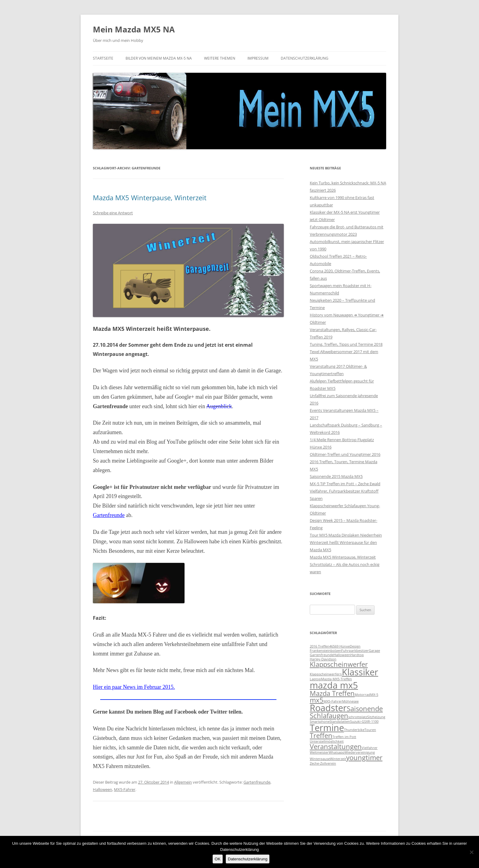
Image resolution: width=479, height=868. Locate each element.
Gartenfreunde (109, 515)
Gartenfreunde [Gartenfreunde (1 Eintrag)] (322, 655)
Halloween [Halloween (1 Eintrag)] (342, 655)
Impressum (258, 58)
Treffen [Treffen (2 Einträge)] (321, 735)
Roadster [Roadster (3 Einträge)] (328, 708)
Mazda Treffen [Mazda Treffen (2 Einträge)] (332, 693)
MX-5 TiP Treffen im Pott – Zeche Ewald (345, 484)
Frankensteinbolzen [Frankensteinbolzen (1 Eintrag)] (325, 651)
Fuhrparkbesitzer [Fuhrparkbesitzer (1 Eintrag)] (355, 651)
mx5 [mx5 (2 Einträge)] (317, 700)
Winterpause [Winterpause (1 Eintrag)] (320, 759)
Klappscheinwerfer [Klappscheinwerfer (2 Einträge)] (339, 664)
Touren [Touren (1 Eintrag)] (370, 730)
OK (218, 859)
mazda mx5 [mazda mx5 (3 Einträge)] (334, 685)
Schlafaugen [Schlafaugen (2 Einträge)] (329, 716)
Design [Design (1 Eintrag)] (355, 646)
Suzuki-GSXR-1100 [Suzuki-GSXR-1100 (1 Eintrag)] (364, 722)
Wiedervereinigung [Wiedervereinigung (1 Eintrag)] (360, 752)
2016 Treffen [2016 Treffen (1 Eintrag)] (320, 646)
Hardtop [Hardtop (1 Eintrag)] (357, 655)
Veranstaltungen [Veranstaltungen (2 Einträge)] (336, 746)
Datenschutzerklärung (305, 58)
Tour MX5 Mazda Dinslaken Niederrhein (346, 535)
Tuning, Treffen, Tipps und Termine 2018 (346, 344)
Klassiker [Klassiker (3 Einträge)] (360, 672)
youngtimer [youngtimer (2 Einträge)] (364, 757)
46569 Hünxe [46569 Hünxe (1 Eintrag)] (340, 646)
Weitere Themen (220, 58)
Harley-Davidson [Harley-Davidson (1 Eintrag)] (323, 659)
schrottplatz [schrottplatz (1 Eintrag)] (358, 717)
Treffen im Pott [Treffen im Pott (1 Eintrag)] (344, 737)
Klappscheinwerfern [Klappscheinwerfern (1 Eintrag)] (326, 674)
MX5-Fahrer (125, 789)
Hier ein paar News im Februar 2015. (134, 687)
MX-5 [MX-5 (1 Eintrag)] (374, 695)
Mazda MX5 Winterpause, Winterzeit (150, 198)
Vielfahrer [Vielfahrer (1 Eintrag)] (370, 748)
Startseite (103, 58)
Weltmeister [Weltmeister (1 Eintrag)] (319, 752)
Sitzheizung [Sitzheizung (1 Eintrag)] (376, 717)
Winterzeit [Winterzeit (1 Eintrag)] (338, 759)
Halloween (102, 789)
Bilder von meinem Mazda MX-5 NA (159, 58)
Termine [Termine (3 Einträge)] (327, 728)
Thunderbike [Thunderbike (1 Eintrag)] (354, 730)
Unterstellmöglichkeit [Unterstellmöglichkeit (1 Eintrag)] (327, 741)
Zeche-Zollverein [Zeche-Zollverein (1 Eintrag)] (323, 763)
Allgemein (183, 782)
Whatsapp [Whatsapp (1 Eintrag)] (337, 752)
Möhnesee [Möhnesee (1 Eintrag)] (350, 701)
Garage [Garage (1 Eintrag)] (374, 651)
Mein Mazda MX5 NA (134, 29)
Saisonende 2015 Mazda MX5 (336, 476)
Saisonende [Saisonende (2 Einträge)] (365, 709)
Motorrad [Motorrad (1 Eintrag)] (362, 695)
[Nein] (471, 852)
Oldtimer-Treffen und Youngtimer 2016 (345, 454)
